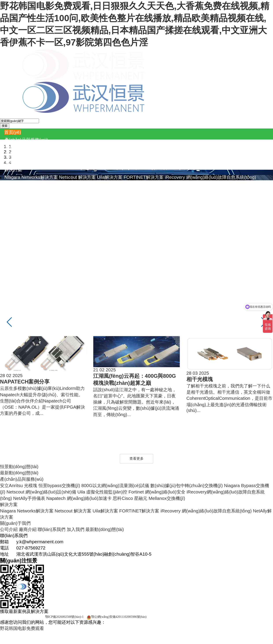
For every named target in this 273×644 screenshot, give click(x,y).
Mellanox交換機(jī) (184, 162)
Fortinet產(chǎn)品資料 (167, 200)
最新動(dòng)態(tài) (109, 222)
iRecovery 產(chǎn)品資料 (217, 200)
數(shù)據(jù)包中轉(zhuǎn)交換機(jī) (191, 147)
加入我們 (80, 222)
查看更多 (136, 459)
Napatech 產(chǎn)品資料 (57, 207)
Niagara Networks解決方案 (31, 177)
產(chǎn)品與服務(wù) (26, 140)
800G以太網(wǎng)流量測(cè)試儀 (120, 147)
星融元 (158, 162)
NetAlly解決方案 (20, 185)
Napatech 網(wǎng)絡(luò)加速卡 (96, 162)
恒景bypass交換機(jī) (64, 147)
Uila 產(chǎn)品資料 (123, 200)
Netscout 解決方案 (77, 177)
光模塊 (35, 147)
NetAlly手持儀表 (47, 162)
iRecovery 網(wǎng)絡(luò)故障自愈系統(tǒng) (210, 177)
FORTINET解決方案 (144, 177)
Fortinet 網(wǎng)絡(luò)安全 (170, 155)
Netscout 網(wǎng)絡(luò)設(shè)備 (55, 155)
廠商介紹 (32, 222)
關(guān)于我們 (20, 215)
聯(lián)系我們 (56, 222)
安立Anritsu (16, 147)
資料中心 (13, 192)
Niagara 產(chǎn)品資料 (28, 200)
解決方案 (13, 170)
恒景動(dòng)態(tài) (19, 466)
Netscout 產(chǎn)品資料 (78, 200)
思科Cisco (140, 162)
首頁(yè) (13, 132)
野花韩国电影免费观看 (22, 628)
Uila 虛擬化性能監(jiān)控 (115, 155)
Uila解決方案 (110, 177)
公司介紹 (13, 222)
